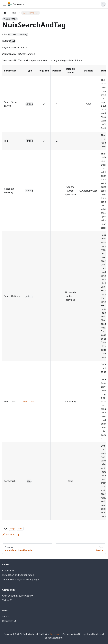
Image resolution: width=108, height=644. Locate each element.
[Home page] (5, 13)
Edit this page (11, 534)
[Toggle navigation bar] (4, 4)
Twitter (7, 600)
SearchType (29, 401)
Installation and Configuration (18, 575)
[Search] (103, 4)
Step (12, 528)
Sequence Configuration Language (21, 579)
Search (6, 616)
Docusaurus (56, 634)
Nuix (20, 528)
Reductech (9, 621)
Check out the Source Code (18, 596)
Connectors (8, 570)
